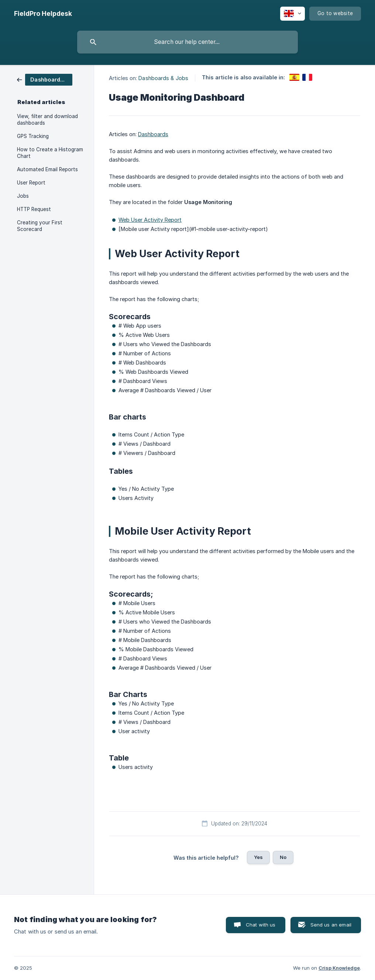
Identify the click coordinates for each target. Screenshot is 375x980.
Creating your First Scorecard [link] (40, 226)
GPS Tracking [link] (33, 136)
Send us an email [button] (331, 925)
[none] (43, 14)
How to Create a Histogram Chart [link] (50, 153)
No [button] (283, 857)
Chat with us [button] (261, 925)
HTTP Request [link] (34, 209)
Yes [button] (258, 857)
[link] (45, 79)
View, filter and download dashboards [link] (47, 120)
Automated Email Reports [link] (47, 169)
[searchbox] (187, 42)
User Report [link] (31, 183)
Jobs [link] (23, 196)
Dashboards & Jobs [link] (163, 78)
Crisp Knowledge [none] (339, 968)
